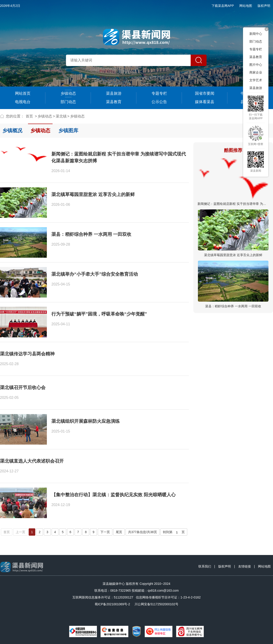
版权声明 (264, 6)
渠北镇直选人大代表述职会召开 (32, 461)
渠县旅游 (114, 93)
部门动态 (68, 102)
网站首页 (23, 93)
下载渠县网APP (223, 6)
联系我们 (205, 566)
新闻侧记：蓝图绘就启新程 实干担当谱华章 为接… (233, 204)
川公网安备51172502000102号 (156, 604)
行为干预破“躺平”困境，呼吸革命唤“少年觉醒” (99, 314)
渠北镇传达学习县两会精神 (27, 354)
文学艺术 (256, 80)
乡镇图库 (68, 131)
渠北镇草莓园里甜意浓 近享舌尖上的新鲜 (233, 255)
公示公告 (159, 102)
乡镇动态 (68, 93)
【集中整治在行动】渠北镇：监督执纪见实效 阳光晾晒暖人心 (114, 495)
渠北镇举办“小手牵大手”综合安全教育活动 (95, 274)
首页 (29, 116)
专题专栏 (159, 93)
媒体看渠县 (205, 102)
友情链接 (245, 566)
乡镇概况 (12, 131)
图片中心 (256, 65)
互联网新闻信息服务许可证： (103, 597)
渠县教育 (114, 102)
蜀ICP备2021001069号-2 (112, 604)
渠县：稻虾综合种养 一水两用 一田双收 (233, 306)
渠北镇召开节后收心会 (23, 387)
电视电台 (23, 102)
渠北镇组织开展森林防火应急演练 (86, 421)
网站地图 (246, 6)
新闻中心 (256, 34)
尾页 (119, 532)
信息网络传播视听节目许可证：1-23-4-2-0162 (168, 597)
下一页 (105, 532)
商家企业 (256, 72)
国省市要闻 (205, 93)
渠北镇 (61, 116)
